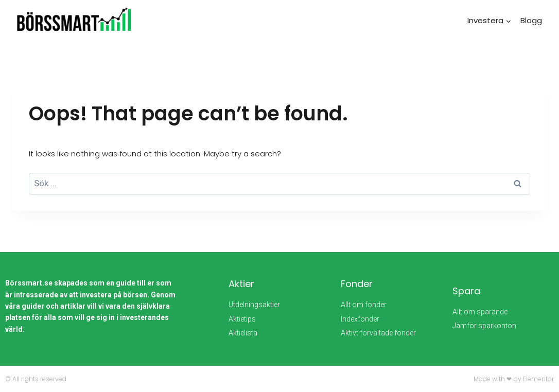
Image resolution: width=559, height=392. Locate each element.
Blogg (531, 20)
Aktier (241, 284)
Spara (466, 291)
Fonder (357, 284)
